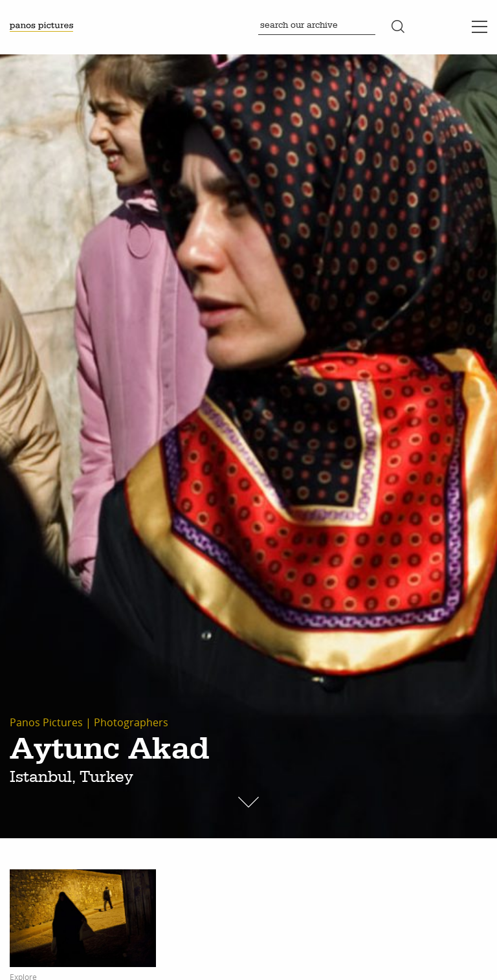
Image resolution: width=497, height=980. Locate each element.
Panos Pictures (46, 722)
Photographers (131, 722)
